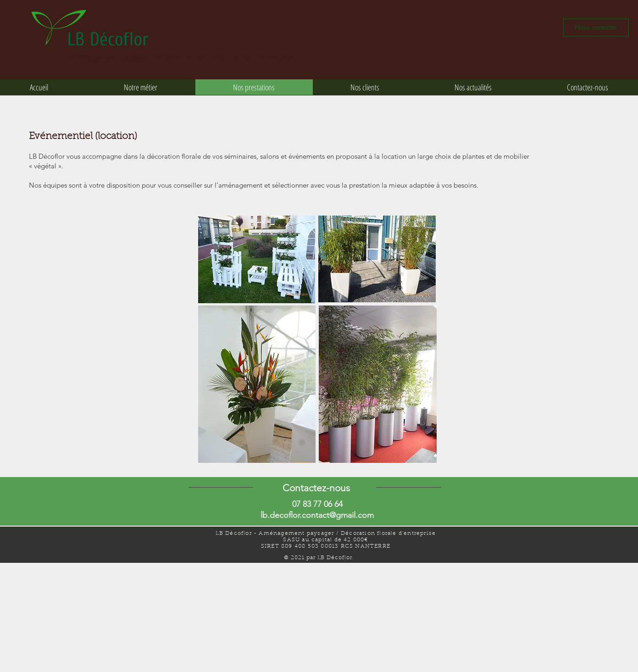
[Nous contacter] (596, 28)
